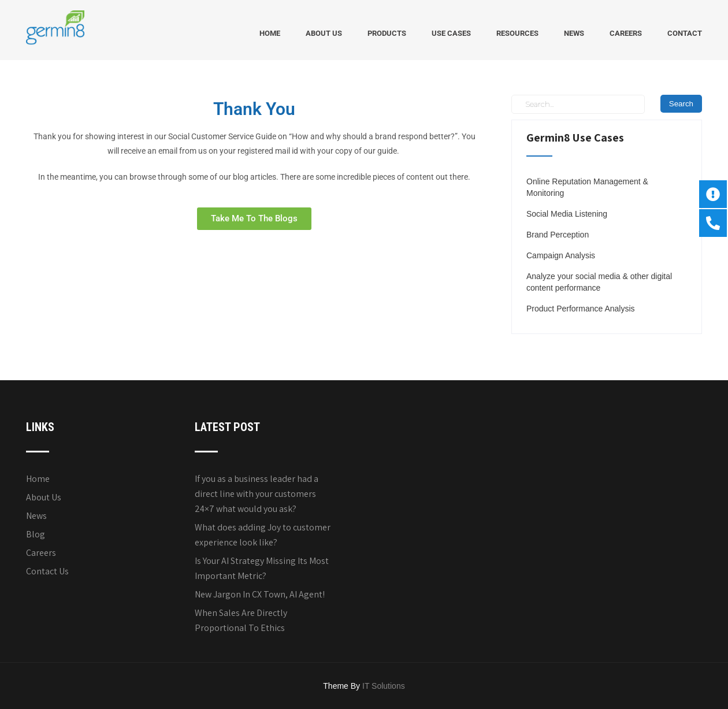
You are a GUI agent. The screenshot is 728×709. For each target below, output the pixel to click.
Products (387, 33)
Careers (626, 33)
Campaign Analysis (561, 255)
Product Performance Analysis (581, 309)
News (574, 33)
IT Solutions (384, 686)
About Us (324, 33)
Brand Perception (558, 235)
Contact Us (47, 571)
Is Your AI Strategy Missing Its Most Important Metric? (262, 568)
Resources (517, 33)
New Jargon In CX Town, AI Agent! (260, 594)
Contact (685, 33)
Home (270, 33)
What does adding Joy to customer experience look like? (263, 535)
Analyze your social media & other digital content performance (599, 282)
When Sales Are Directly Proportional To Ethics (241, 620)
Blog (36, 534)
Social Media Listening (567, 214)
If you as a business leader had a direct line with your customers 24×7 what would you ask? (257, 494)
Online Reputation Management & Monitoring (587, 187)
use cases (451, 33)
